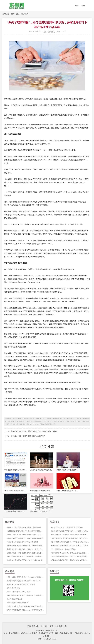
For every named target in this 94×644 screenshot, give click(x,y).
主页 (13, 14)
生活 (56, 626)
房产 (42, 626)
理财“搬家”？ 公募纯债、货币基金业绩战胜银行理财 (42, 511)
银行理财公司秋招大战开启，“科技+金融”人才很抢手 (42, 491)
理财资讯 (25, 14)
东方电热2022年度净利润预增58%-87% (21, 584)
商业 (47, 626)
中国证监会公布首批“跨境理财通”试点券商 (16, 470)
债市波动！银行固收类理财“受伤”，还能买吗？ (24, 527)
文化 (65, 626)
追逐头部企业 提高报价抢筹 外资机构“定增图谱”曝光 (25, 606)
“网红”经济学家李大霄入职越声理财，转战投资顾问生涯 (16, 491)
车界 (60, 626)
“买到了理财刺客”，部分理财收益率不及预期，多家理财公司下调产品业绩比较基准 (25, 531)
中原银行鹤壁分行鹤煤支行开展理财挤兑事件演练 (25, 538)
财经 (18, 14)
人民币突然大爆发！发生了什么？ (19, 592)
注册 (83, 6)
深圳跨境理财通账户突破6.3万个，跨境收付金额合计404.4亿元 (42, 470)
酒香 (52, 626)
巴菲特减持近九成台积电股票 (17, 603)
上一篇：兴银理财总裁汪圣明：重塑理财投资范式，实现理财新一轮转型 (31, 431)
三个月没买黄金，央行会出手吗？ (16, 511)
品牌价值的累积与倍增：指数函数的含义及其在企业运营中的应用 (70, 560)
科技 (38, 626)
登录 (77, 6)
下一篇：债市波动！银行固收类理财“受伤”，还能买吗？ (25, 436)
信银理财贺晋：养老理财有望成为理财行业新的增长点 (68, 470)
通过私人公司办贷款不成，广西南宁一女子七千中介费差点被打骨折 (25, 549)
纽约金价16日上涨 (13, 588)
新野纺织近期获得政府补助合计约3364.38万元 (23, 581)
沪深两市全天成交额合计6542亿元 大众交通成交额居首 (70, 557)
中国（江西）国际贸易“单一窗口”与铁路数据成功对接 (25, 577)
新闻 (29, 626)
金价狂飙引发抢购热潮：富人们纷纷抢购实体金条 (68, 491)
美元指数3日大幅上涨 (14, 599)
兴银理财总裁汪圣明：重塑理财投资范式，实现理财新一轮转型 (25, 535)
